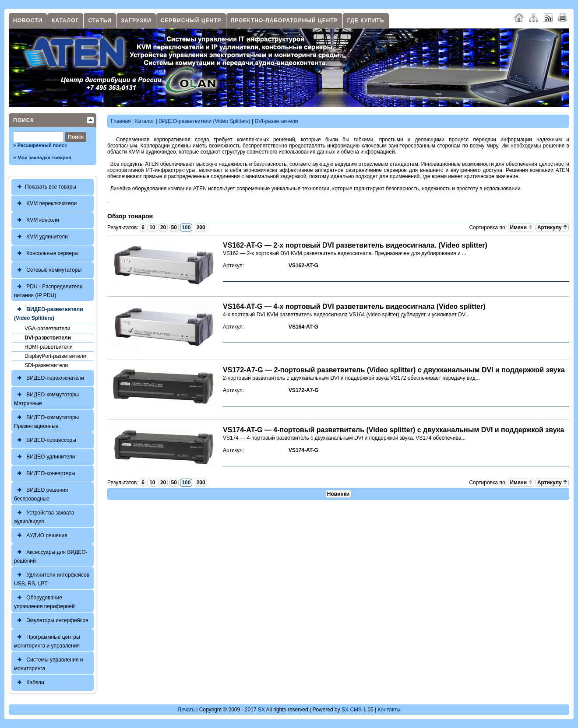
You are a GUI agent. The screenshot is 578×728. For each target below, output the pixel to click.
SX (261, 710)
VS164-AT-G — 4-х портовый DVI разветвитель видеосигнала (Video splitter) (354, 306)
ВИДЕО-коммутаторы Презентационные (46, 421)
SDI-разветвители (46, 365)
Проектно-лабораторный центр (284, 21)
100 (186, 227)
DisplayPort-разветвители (55, 356)
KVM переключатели (45, 204)
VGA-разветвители (47, 329)
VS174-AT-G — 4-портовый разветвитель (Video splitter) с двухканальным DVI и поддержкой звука (393, 430)
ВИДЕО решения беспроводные (41, 493)
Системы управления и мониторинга (48, 663)
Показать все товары (45, 187)
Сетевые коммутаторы (48, 270)
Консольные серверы (46, 254)
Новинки (338, 494)
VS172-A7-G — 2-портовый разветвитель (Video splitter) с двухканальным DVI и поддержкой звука (394, 370)
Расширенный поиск (42, 145)
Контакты (389, 710)
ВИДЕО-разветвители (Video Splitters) (49, 313)
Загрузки (136, 21)
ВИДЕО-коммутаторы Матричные (46, 398)
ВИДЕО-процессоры (45, 440)
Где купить (366, 21)
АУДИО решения (41, 536)
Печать (186, 710)
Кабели (29, 683)
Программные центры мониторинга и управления (47, 640)
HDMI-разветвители (49, 347)
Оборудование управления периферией (44, 601)
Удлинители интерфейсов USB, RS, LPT (52, 578)
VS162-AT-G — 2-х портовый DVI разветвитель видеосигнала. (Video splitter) (355, 245)
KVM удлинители (41, 237)
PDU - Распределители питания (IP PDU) (48, 290)
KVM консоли (37, 220)
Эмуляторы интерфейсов (51, 621)
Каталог (65, 21)
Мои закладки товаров (44, 157)
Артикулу (552, 227)
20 (163, 227)
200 (201, 227)
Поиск (24, 120)
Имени (521, 227)
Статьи (100, 21)
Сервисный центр (191, 21)
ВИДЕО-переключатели (49, 378)
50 (174, 227)
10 (152, 227)
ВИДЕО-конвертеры (45, 474)
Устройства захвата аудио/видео (44, 516)
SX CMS (352, 710)
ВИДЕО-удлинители (44, 457)
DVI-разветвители (48, 338)
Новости (28, 21)
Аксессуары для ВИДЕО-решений (51, 555)
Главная (121, 121)
